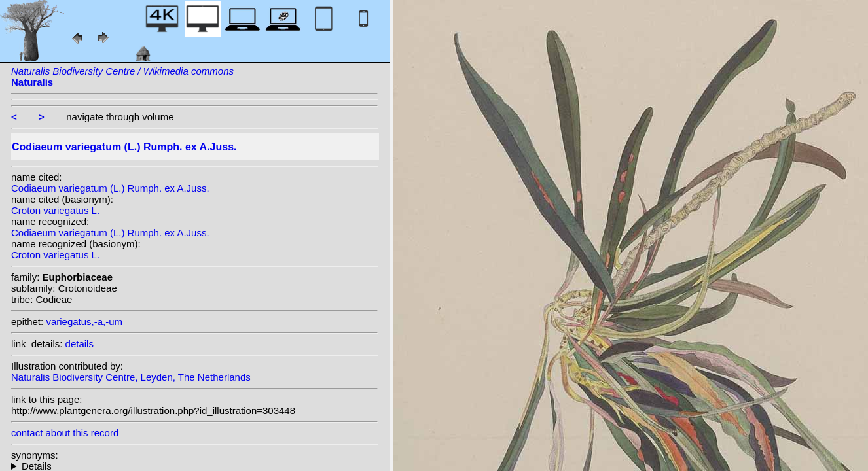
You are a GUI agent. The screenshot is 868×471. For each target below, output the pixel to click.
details (80, 344)
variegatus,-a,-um (84, 322)
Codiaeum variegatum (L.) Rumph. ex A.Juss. (110, 188)
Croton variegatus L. (55, 210)
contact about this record (65, 433)
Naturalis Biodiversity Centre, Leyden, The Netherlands (131, 377)
